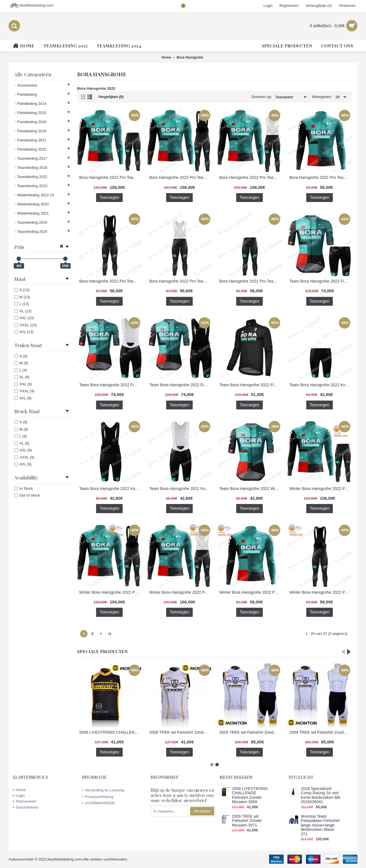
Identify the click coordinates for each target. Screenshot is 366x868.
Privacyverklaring (98, 797)
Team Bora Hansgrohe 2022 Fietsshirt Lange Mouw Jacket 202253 (250, 385)
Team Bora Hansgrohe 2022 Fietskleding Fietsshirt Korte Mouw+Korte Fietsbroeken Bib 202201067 (110, 385)
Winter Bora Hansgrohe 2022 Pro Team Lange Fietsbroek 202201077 (321, 592)
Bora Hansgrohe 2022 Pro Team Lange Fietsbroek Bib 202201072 (250, 281)
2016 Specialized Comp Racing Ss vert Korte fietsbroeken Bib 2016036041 (321, 795)
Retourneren (25, 801)
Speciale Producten (103, 651)
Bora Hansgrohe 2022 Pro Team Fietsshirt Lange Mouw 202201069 (321, 177)
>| (109, 634)
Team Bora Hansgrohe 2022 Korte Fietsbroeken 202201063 (321, 385)
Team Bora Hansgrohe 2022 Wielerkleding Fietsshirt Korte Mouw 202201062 (250, 489)
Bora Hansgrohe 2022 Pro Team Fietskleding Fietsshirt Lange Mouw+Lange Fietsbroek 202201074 (110, 177)
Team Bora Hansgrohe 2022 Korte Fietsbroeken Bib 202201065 (180, 489)
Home (19, 790)
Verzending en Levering (103, 790)
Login (19, 796)
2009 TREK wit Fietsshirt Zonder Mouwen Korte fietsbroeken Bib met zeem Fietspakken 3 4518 (321, 732)
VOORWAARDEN (98, 803)
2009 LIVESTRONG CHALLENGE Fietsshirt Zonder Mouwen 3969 (110, 732)
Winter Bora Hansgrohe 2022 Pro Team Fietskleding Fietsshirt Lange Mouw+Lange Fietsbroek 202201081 (321, 489)
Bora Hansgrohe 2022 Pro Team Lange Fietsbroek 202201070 (110, 281)
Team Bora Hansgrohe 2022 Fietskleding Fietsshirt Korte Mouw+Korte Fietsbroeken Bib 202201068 (180, 385)
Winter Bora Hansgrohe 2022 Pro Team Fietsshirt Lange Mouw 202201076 (250, 592)
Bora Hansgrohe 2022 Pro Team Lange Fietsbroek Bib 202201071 (180, 281)
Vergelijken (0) (111, 97)
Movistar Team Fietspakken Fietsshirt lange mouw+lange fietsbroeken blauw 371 (320, 825)
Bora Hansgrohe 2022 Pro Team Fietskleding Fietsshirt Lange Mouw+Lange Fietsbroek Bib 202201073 (180, 177)
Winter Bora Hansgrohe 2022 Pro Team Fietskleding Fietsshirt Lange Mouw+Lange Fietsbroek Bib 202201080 (110, 592)
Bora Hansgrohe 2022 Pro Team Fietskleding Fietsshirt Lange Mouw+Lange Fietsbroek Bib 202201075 (250, 177)
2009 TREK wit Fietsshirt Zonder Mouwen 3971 (180, 732)
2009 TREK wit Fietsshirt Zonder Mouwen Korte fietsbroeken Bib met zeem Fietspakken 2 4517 (250, 732)
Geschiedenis (26, 807)
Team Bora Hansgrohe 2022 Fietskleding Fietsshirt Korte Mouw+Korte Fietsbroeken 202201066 (321, 281)
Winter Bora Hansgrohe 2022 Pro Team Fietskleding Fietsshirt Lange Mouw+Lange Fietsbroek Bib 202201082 (180, 592)
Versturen (202, 811)
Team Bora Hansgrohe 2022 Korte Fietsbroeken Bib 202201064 (110, 489)
